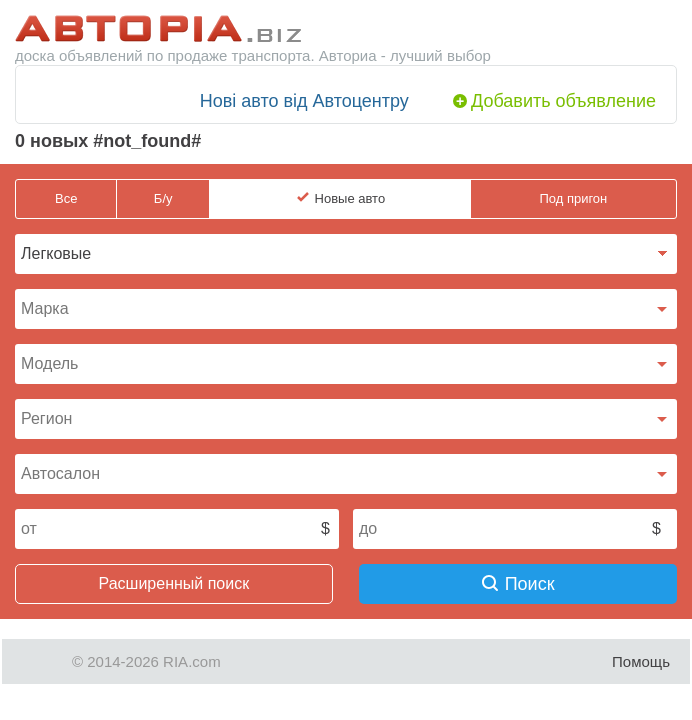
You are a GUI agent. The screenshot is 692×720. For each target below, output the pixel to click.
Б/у (163, 198)
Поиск (518, 584)
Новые (350, 199)
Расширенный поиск (174, 583)
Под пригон (573, 198)
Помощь (641, 661)
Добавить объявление (563, 101)
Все (66, 198)
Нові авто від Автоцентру (304, 101)
